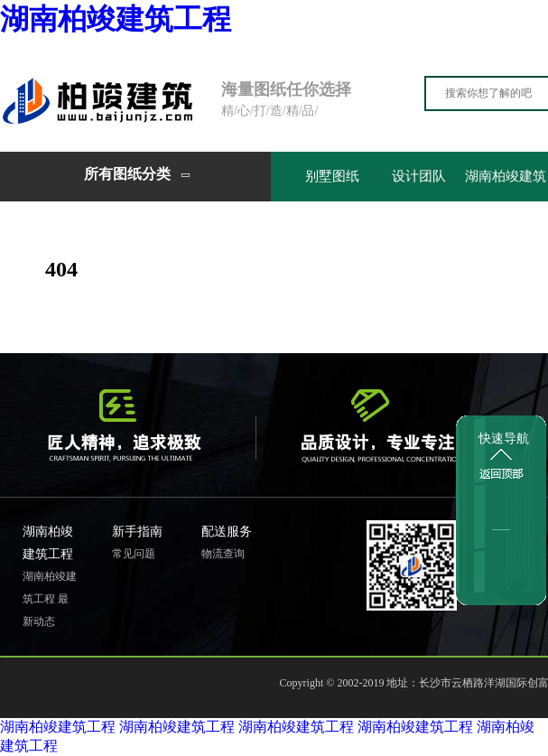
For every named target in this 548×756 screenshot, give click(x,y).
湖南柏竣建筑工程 (116, 19)
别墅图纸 (332, 176)
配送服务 (227, 532)
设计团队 (419, 176)
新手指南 (137, 532)
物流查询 (223, 554)
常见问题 (134, 554)
